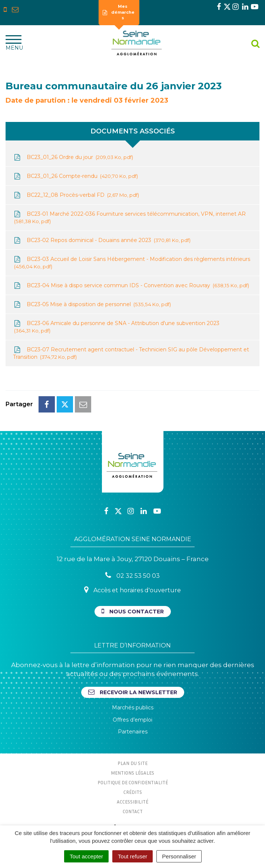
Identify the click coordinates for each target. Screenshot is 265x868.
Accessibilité (132, 802)
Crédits (133, 792)
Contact (133, 811)
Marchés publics (133, 708)
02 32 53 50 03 (132, 575)
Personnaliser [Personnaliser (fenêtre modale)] (179, 856)
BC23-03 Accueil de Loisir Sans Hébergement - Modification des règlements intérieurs (132, 263)
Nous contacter (133, 611)
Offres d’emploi (132, 720)
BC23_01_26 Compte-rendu (75, 176)
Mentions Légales (132, 773)
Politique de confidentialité (133, 782)
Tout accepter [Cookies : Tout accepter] (86, 856)
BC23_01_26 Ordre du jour (73, 157)
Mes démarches (119, 12)
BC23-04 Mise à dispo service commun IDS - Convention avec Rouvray (131, 286)
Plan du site (132, 763)
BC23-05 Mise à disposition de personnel (92, 304)
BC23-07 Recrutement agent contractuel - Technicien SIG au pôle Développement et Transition (131, 353)
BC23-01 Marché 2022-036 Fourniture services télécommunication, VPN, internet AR (129, 218)
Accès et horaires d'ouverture (132, 590)
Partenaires (133, 732)
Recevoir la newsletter (133, 692)
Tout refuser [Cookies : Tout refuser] (132, 856)
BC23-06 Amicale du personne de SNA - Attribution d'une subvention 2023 (116, 327)
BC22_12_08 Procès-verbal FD (76, 195)
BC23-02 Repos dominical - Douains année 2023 (102, 240)
